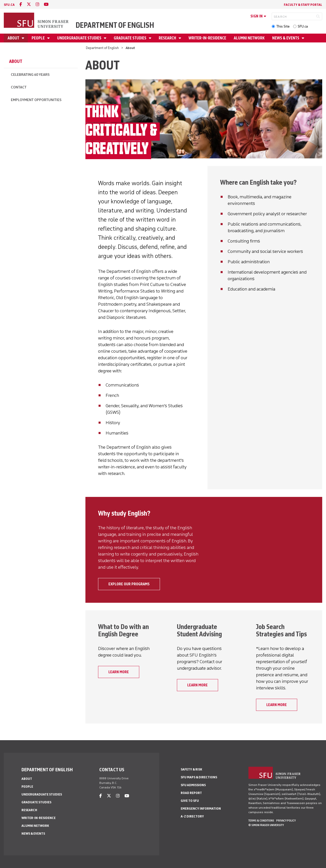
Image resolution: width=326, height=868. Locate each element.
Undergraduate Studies (80, 38)
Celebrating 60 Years (30, 75)
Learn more (119, 672)
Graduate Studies (130, 38)
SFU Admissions (193, 785)
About (14, 38)
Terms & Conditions (261, 821)
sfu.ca (9, 5)
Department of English (115, 25)
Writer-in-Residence (207, 38)
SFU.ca (303, 26)
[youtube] (46, 4)
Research (168, 38)
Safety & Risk (191, 769)
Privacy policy (286, 821)
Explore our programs (129, 584)
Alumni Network (249, 38)
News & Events (286, 38)
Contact (19, 87)
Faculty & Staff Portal (303, 5)
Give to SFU (190, 801)
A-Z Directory (192, 816)
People (39, 38)
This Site (283, 26)
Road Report (191, 793)
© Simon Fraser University (266, 825)
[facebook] (21, 4)
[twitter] (29, 4)
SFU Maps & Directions (199, 777)
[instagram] (37, 4)
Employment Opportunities (36, 100)
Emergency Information (201, 809)
